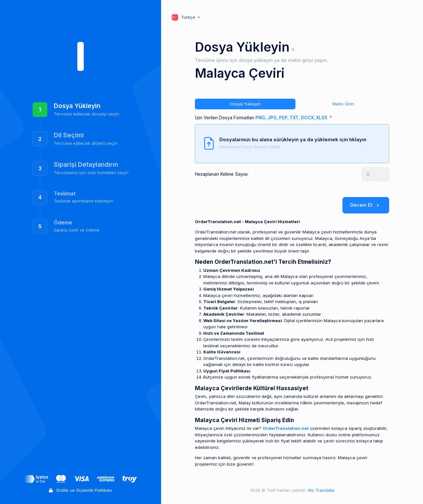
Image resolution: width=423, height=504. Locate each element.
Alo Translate (320, 490)
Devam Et (366, 205)
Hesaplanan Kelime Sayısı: (222, 174)
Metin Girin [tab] (343, 104)
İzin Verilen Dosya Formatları (262, 118)
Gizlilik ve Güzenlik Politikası (81, 490)
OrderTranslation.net (286, 428)
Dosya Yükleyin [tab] (245, 104)
